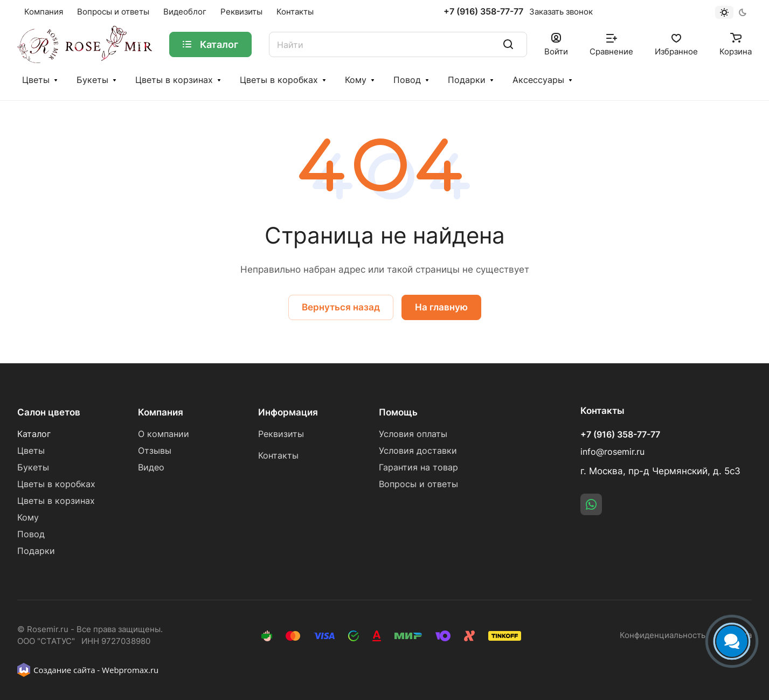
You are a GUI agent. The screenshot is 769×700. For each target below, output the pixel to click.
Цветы (36, 80)
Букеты (92, 80)
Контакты (278, 456)
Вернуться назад (341, 307)
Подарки (467, 80)
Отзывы (155, 451)
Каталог (34, 434)
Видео (151, 467)
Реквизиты (281, 434)
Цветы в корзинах (174, 80)
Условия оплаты (413, 434)
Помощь (398, 412)
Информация (288, 412)
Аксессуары (538, 80)
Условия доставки (418, 451)
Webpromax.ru (130, 670)
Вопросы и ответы (418, 484)
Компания (161, 412)
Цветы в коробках (279, 80)
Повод (407, 80)
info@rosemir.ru (612, 452)
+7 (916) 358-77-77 (483, 12)
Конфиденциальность (663, 635)
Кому (356, 80)
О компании (164, 434)
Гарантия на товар (418, 467)
